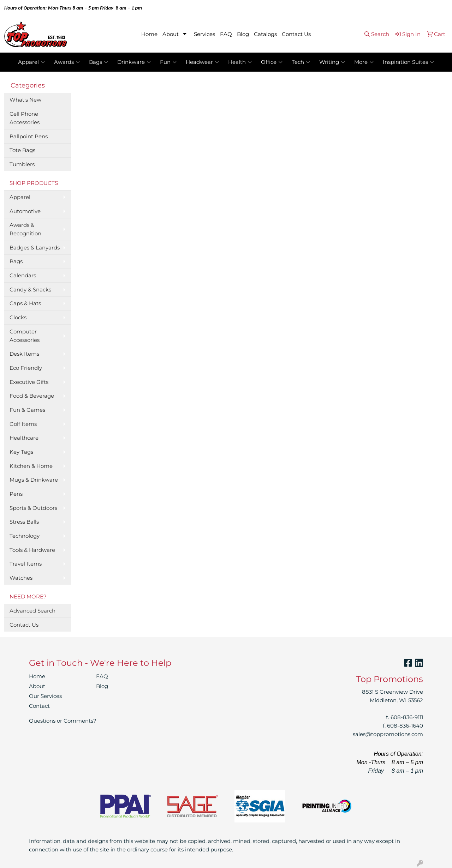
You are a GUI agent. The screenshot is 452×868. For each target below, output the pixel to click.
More (364, 62)
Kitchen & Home (31, 466)
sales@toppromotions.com (388, 734)
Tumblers (22, 164)
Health (240, 62)
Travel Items (26, 564)
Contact (39, 706)
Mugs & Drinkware (34, 480)
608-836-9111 (407, 717)
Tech (301, 62)
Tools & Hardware (32, 550)
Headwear (202, 62)
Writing (332, 62)
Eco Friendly (26, 368)
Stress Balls (24, 522)
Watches (21, 578)
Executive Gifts (29, 382)
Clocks (18, 318)
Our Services (45, 696)
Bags (99, 62)
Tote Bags (22, 150)
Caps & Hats (25, 303)
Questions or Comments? (63, 721)
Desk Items (24, 354)
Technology (25, 536)
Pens (16, 494)
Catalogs (265, 34)
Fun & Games (27, 410)
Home (149, 34)
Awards (67, 62)
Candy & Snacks (30, 290)
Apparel (31, 62)
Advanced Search (32, 611)
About (171, 34)
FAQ (226, 34)
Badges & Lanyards (35, 248)
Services (204, 34)
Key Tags (21, 452)
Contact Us (296, 34)
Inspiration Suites (408, 62)
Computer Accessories (25, 336)
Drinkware (134, 62)
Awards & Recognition (25, 229)
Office (272, 62)
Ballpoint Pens (29, 137)
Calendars (23, 276)
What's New (25, 100)
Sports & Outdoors (33, 508)
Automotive (25, 211)
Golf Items (23, 424)
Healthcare (24, 438)
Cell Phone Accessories (25, 118)
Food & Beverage (32, 396)
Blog (243, 34)
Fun (168, 62)
